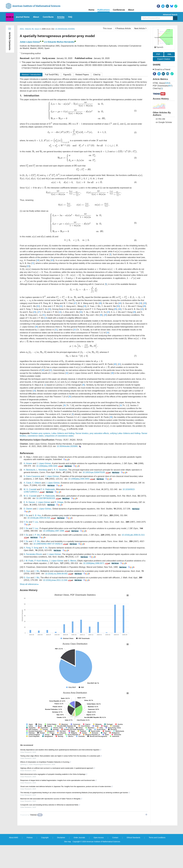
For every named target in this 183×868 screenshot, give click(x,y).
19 (140, 303)
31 (56, 330)
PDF (158, 54)
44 (120, 303)
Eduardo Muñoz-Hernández (61, 42)
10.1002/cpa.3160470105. (97, 472)
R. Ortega (59, 502)
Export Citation (164, 59)
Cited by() (158, 88)
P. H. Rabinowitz (48, 489)
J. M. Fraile (28, 561)
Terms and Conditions (157, 838)
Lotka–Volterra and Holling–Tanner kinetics (70, 433)
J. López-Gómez (44, 463)
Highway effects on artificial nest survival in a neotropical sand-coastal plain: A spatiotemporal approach (58, 768)
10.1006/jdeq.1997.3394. (57, 531)
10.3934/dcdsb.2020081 (65, 29)
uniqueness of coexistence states (59, 436)
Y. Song (35, 548)
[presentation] (55, 82)
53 (81, 312)
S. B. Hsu (37, 515)
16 (34, 391)
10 (142, 309)
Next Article (140, 28)
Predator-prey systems (40, 433)
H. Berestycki (29, 470)
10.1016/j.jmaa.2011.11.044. (58, 580)
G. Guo (27, 571)
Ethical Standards (133, 838)
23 (108, 312)
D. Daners (28, 509)
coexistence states (36, 436)
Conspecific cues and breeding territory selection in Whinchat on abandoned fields (50, 805)
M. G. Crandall (30, 489)
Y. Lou (35, 522)
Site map (67, 842)
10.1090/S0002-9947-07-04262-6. (51, 544)
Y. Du (26, 515)
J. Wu (37, 571)
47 (75, 303)
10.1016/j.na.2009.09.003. (59, 574)
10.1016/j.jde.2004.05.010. (42, 518)
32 (67, 373)
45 (115, 309)
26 (106, 315)
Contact (115, 838)
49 (100, 303)
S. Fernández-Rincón (33, 554)
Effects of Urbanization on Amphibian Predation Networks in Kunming (46, 762)
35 (83, 385)
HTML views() (162, 83)
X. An (45, 548)
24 (85, 306)
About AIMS (14, 838)
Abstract (31, 75)
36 (36, 327)
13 (46, 318)
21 (33, 263)
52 (38, 306)
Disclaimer (61, 838)
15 (50, 309)
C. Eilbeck (37, 483)
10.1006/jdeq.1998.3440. (50, 466)
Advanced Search (170, 15)
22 (28, 266)
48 (101, 315)
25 (35, 312)
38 (112, 373)
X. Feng (27, 548)
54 (61, 306)
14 (60, 312)
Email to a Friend (162, 69)
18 (38, 260)
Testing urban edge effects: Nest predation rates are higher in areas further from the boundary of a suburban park (61, 756)
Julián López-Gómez (30, 42)
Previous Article (123, 28)
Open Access (99, 838)
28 (144, 306)
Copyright (45, 838)
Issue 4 (38, 29)
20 (145, 303)
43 (52, 260)
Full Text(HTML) (52, 75)
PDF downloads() (163, 86)
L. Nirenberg (42, 470)
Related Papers (82, 75)
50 (118, 306)
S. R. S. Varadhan (59, 470)
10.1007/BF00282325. (49, 498)
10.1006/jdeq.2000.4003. (82, 479)
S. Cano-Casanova (32, 476)
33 (75, 330)
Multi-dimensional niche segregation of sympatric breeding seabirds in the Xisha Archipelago (54, 774)
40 (115, 364)
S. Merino (72, 561)
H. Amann (28, 463)
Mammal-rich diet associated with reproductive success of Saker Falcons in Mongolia (51, 799)
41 (120, 364)
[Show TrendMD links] (146, 815)
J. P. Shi (36, 535)
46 (120, 309)
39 (111, 417)
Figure (67, 75)
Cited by (97, 75)
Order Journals (79, 838)
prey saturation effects (99, 433)
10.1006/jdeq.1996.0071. (97, 563)
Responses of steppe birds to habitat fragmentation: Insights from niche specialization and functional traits (59, 780)
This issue (107, 28)
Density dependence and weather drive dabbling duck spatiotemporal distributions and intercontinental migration (61, 750)
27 (39, 312)
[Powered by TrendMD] (32, 815)
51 (44, 315)
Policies (30, 838)
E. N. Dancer (29, 502)
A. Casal (27, 483)
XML (169, 54)
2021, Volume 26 (27, 29)
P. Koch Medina (41, 561)
